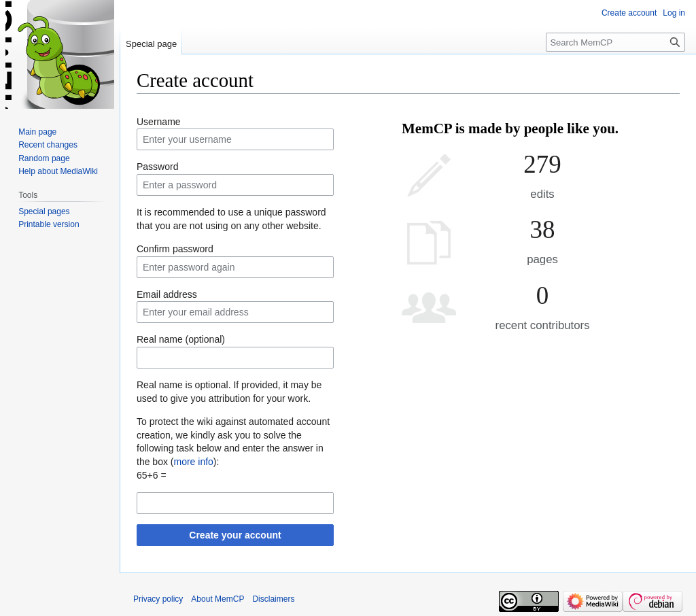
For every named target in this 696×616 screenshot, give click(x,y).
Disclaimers (273, 599)
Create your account (235, 535)
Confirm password (175, 249)
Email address (167, 294)
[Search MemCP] (615, 42)
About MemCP (217, 599)
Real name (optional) (181, 339)
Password (157, 167)
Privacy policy (158, 599)
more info (193, 462)
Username (159, 122)
